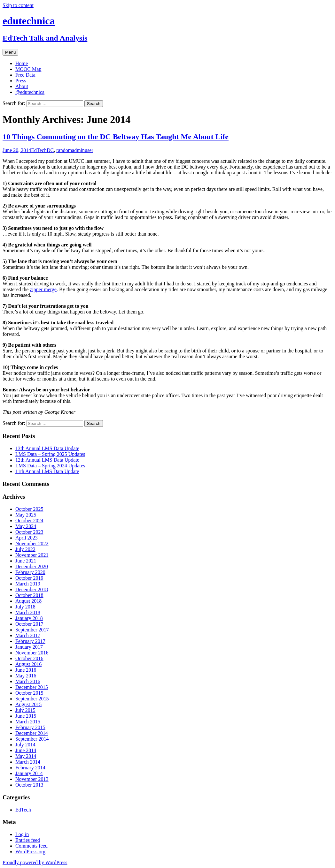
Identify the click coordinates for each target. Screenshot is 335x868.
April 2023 (27, 538)
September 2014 (32, 739)
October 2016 (29, 658)
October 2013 (29, 785)
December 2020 (32, 566)
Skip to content (18, 5)
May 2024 (26, 526)
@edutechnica (30, 92)
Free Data (25, 75)
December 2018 (32, 589)
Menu (10, 52)
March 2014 (28, 762)
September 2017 (32, 630)
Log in (22, 834)
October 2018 (29, 595)
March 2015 (28, 722)
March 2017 (28, 635)
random (64, 150)
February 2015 (30, 727)
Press (21, 81)
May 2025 (26, 515)
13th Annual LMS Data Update (47, 448)
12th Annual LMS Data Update (47, 460)
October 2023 (29, 532)
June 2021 (26, 561)
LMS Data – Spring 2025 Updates (50, 454)
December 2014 (32, 733)
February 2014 (30, 768)
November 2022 (32, 543)
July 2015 (25, 710)
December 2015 (32, 687)
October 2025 (29, 509)
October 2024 (29, 521)
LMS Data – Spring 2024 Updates (50, 466)
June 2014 (26, 750)
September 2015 (32, 699)
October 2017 (29, 624)
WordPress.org (30, 852)
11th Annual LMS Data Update (47, 471)
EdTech (39, 150)
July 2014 (25, 745)
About (22, 86)
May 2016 (26, 676)
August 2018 (28, 601)
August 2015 (28, 704)
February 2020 (30, 572)
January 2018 (29, 618)
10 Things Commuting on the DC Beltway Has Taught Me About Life (116, 137)
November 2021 (32, 555)
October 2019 (29, 578)
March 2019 (28, 584)
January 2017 (29, 647)
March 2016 (28, 681)
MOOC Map (28, 69)
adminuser (83, 150)
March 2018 (28, 612)
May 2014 (26, 756)
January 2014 (29, 773)
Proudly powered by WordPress (35, 862)
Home (22, 63)
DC (50, 150)
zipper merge (43, 289)
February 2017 (30, 641)
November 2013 (32, 779)
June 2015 (26, 716)
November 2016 (32, 653)
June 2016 (26, 670)
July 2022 (25, 549)
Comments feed (31, 846)
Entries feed (28, 840)
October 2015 (29, 693)
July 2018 (25, 607)
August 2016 (28, 664)
